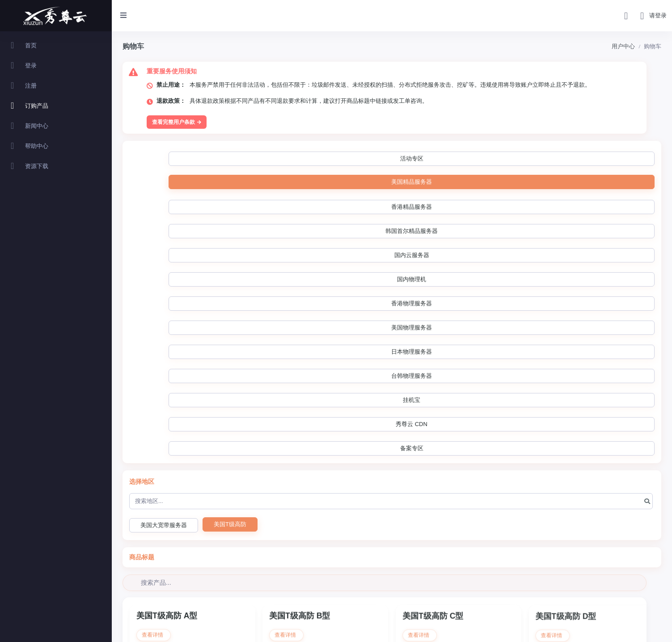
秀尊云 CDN (456, 183)
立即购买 (192, 426)
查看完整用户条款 (177, 122)
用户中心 (623, 46)
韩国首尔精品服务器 (399, 159)
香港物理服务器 (592, 159)
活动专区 (195, 159)
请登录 (658, 15)
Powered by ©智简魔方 (638, 629)
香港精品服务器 (326, 159)
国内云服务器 (469, 159)
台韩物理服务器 (335, 183)
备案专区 (515, 183)
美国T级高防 (230, 259)
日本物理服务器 (268, 183)
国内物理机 (530, 159)
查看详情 (154, 374)
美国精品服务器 (258, 158)
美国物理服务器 (200, 183)
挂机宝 (398, 183)
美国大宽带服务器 (164, 260)
